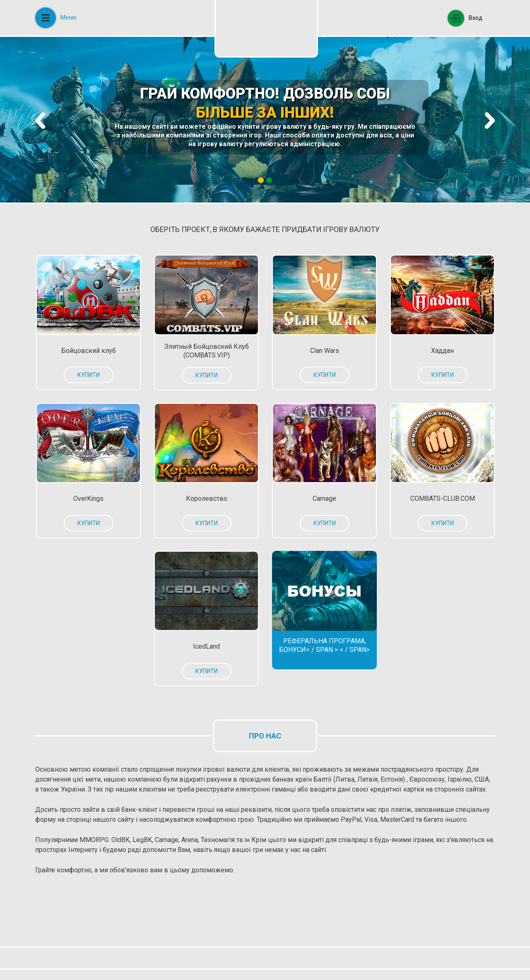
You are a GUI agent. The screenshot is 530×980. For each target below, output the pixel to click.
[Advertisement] (186, 915)
